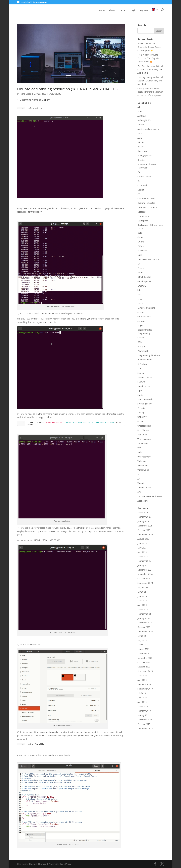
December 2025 (145, 526)
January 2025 (143, 566)
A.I (139, 107)
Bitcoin (141, 142)
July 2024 (142, 592)
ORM (140, 342)
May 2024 (142, 601)
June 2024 (142, 597)
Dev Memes (143, 216)
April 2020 (142, 680)
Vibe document (144, 439)
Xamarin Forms (145, 488)
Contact (123, 11)
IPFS (140, 295)
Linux (51, 94)
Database (142, 212)
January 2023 (143, 649)
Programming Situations (149, 355)
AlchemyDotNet (145, 120)
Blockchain (142, 151)
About (112, 11)
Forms (140, 273)
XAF (139, 479)
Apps (140, 134)
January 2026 (143, 522)
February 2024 (144, 614)
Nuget (140, 326)
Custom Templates (146, 203)
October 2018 (144, 724)
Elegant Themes (38, 864)
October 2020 (144, 667)
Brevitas (141, 160)
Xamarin (141, 483)
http (139, 290)
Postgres (142, 347)
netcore (141, 312)
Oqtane (141, 338)
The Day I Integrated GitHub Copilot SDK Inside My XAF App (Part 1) (150, 81)
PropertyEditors (145, 360)
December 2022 (145, 654)
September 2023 (145, 632)
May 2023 (142, 641)
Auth (140, 138)
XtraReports (143, 501)
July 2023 (142, 636)
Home (102, 11)
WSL (140, 475)
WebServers (143, 466)
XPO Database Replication (150, 497)
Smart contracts (145, 386)
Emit (140, 255)
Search (141, 373)
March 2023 (143, 645)
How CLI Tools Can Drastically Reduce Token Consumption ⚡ (149, 47)
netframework (144, 317)
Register (144, 11)
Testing (141, 413)
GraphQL (142, 286)
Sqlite (140, 391)
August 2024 (143, 588)
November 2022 (145, 658)
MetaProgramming (146, 308)
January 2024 (143, 619)
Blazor (140, 147)
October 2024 (144, 579)
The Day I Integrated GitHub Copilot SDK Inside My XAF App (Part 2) (150, 70)
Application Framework (148, 129)
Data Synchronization (147, 208)
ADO (140, 112)
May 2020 (142, 676)
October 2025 (144, 530)
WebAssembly (144, 457)
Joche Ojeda (26, 94)
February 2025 (144, 561)
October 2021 (144, 663)
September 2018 (145, 729)
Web (140, 453)
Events (141, 268)
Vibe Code (142, 435)
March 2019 (143, 707)
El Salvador (143, 251)
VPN (139, 448)
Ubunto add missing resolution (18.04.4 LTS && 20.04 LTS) (67, 89)
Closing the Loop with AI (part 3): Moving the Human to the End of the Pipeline (150, 92)
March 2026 (143, 513)
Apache (141, 125)
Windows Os (143, 470)
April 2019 (142, 702)
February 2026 (144, 517)
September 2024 (145, 583)
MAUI (140, 304)
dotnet (141, 238)
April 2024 (142, 605)
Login (133, 11)
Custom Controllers (146, 199)
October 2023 (144, 627)
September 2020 (145, 671)
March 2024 (143, 610)
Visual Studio (143, 444)
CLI (139, 181)
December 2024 (145, 570)
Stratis (140, 395)
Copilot (141, 190)
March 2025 (143, 557)
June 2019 (142, 698)
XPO (139, 492)
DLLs (140, 233)
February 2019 (144, 711)
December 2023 (145, 623)
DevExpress (143, 221)
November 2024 (145, 574)
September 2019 (145, 689)
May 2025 (142, 548)
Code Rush (142, 186)
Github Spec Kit (144, 282)
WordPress (66, 864)
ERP (139, 264)
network (141, 321)
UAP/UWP (142, 417)
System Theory (144, 404)
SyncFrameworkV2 (146, 400)
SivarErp (141, 382)
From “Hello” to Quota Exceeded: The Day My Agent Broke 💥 (148, 58)
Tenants (141, 408)
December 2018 (145, 720)
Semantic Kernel (145, 378)
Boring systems (145, 156)
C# (139, 172)
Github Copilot (144, 277)
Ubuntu (58, 94)
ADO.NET (142, 116)
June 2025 (142, 544)
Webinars (142, 461)
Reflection (142, 364)
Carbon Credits (144, 177)
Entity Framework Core (148, 260)
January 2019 (143, 715)
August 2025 (143, 539)
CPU (139, 194)
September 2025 (145, 535)
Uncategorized (144, 426)
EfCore (141, 242)
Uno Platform (144, 430)
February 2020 (144, 685)
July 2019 (142, 693)
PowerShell (143, 351)
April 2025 (142, 552)
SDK (139, 369)
